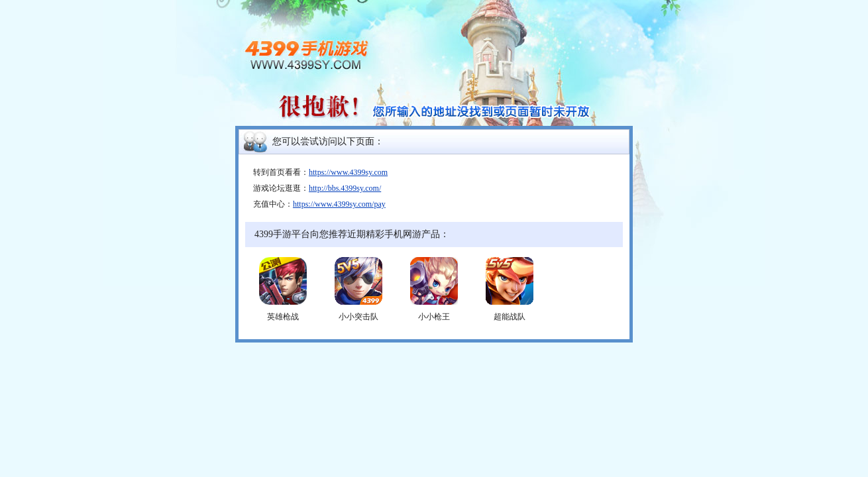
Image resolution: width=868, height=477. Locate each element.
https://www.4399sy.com (348, 172)
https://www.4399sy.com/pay (339, 204)
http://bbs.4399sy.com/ (345, 188)
